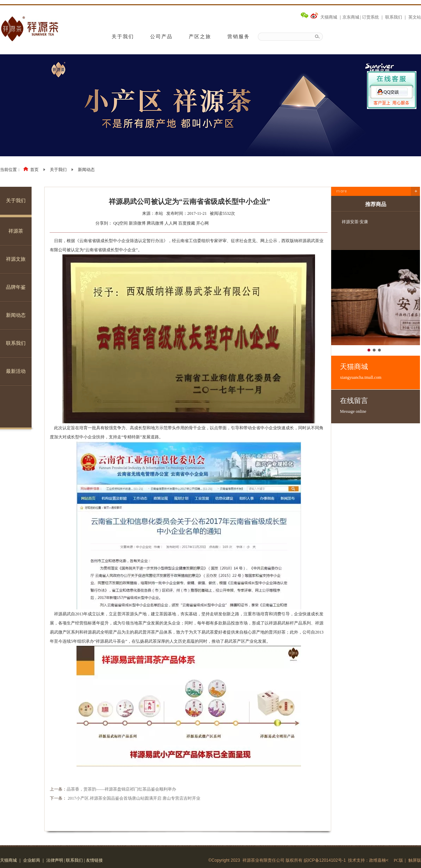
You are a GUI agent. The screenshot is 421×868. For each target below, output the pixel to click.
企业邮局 (32, 860)
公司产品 (161, 37)
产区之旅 (200, 37)
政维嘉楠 (377, 860)
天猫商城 (329, 17)
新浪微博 (137, 223)
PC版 (398, 860)
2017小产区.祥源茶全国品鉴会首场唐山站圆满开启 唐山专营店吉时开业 (134, 798)
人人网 (171, 223)
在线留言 (380, 405)
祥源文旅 (16, 259)
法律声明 (55, 860)
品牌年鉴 (16, 287)
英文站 (415, 17)
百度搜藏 (187, 223)
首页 (34, 170)
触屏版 (415, 860)
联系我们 (394, 17)
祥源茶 (16, 231)
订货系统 (370, 17)
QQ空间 (121, 223)
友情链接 (94, 860)
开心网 (202, 223)
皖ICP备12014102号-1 (325, 860)
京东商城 (351, 17)
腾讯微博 (155, 223)
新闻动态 (86, 170)
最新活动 (16, 371)
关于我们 (123, 37)
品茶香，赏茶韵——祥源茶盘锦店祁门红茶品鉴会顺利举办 (121, 789)
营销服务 (239, 37)
